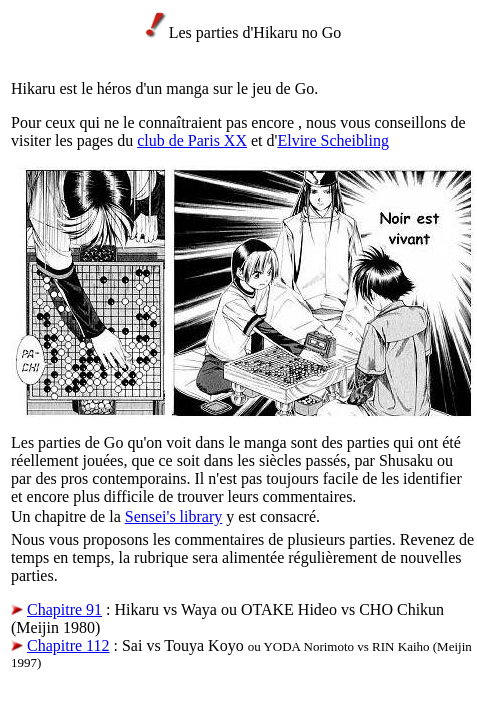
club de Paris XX (192, 140)
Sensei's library (174, 516)
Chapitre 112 (68, 645)
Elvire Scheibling (333, 140)
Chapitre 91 (64, 609)
